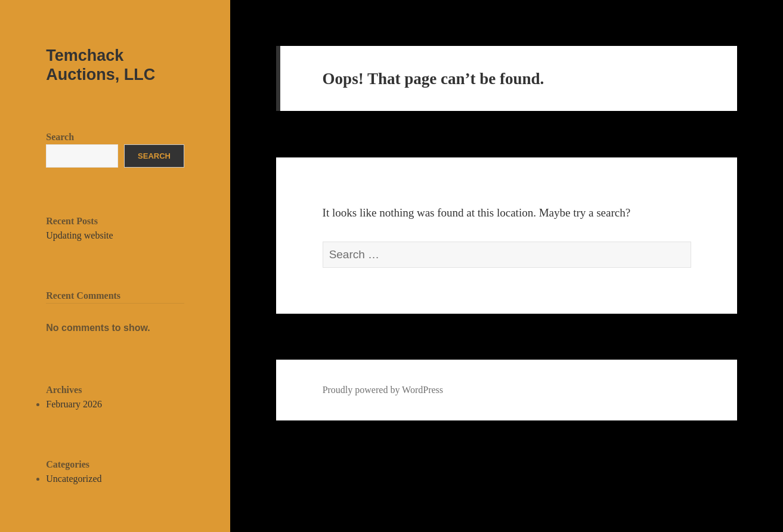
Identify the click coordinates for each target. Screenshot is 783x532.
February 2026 (74, 404)
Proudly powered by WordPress (383, 390)
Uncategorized (74, 479)
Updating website (79, 235)
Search (60, 137)
